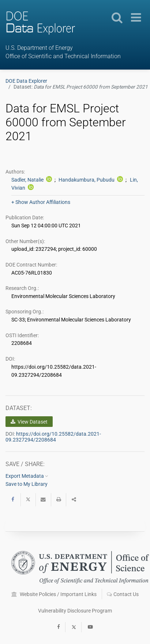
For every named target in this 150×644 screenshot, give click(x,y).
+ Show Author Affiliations (41, 202)
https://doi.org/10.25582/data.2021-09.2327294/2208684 (53, 437)
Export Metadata (27, 476)
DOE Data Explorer (26, 81)
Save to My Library (27, 484)
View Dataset (29, 422)
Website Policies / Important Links (54, 594)
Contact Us (123, 594)
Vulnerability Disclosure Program (75, 611)
